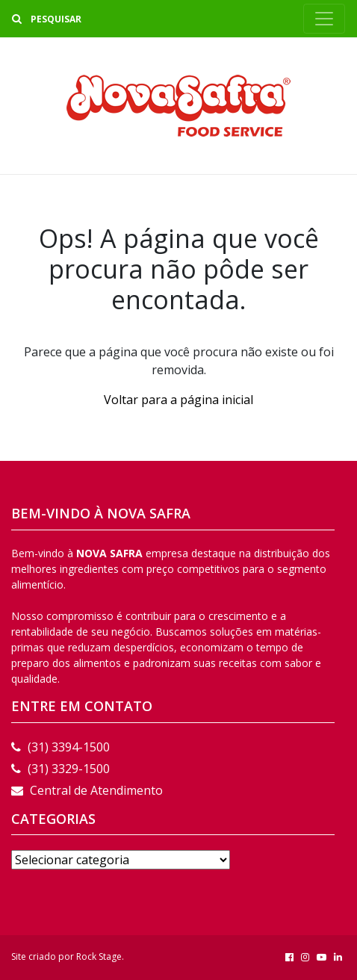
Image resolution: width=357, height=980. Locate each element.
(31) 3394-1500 (60, 747)
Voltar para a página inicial (178, 400)
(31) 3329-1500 (60, 769)
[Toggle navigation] (324, 19)
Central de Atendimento (87, 790)
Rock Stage (99, 956)
